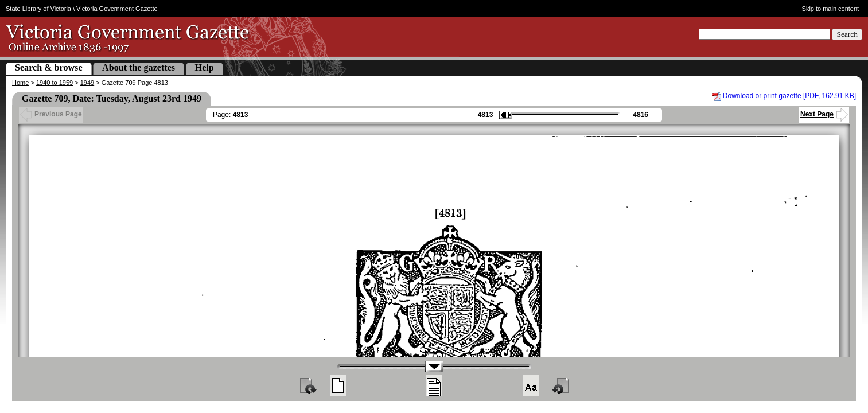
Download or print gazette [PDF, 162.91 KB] (789, 96)
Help (205, 67)
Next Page (824, 114)
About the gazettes (139, 67)
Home (20, 83)
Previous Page (51, 114)
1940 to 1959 (55, 83)
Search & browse (49, 67)
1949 (87, 83)
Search (847, 34)
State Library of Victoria (38, 9)
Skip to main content (831, 9)
